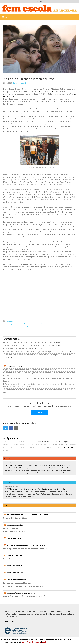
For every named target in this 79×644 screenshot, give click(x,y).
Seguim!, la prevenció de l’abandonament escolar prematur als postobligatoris (33, 324)
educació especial (21, 445)
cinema (13, 442)
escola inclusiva (35, 445)
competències (33, 442)
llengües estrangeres (41, 448)
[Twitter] (6, 428)
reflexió (68, 447)
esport (41, 445)
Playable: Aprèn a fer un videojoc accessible (18, 348)
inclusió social (7, 448)
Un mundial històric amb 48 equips (16, 518)
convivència (6, 445)
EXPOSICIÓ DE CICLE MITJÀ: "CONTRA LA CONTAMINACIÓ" (25, 596)
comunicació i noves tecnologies (53, 442)
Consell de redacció (20, 83)
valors (9, 450)
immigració (73, 445)
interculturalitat (28, 448)
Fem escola (8, 486)
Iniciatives (9, 321)
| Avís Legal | (9, 621)
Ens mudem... (8, 559)
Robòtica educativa (15, 556)
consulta (71, 442)
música (54, 448)
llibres (49, 448)
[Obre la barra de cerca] (76, 17)
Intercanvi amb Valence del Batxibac (17, 583)
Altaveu (7, 459)
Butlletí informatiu (11, 528)
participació (59, 448)
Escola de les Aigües (15, 525)
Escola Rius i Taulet (15, 573)
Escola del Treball (15, 566)
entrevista (28, 444)
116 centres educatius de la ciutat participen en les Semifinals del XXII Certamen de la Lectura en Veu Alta (38, 391)
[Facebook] (11, 428)
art (5, 442)
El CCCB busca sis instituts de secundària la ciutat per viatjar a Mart (35, 489)
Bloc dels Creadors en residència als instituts (26, 545)
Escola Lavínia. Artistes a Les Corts (21, 593)
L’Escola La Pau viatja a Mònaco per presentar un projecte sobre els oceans (29, 342)
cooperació (13, 444)
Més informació (28, 642)
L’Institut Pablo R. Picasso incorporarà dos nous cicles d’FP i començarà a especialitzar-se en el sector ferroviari (39, 380)
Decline (45, 642)
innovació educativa (17, 448)
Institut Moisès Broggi (16, 580)
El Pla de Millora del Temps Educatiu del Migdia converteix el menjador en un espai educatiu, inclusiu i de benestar (39, 374)
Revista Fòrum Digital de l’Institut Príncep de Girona (28, 515)
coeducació (17, 442)
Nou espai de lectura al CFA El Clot (17, 327)
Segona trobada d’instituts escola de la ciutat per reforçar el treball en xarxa (30, 370)
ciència (8, 442)
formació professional (59, 445)
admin (6, 463)
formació (49, 444)
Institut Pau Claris (15, 538)
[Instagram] (16, 428)
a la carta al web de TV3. (45, 92)
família (44, 445)
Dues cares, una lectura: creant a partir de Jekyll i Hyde (24, 586)
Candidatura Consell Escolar (14, 531)
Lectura (34, 448)
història (68, 444)
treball (5, 451)
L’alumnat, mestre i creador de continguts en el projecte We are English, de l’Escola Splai (34, 352)
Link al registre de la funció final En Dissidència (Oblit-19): (25, 549)
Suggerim (8, 482)
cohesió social (24, 442)
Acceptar (38, 642)
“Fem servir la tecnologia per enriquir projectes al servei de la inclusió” (27, 345)
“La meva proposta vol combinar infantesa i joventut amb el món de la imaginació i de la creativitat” (38, 355)
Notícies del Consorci (15, 366)
